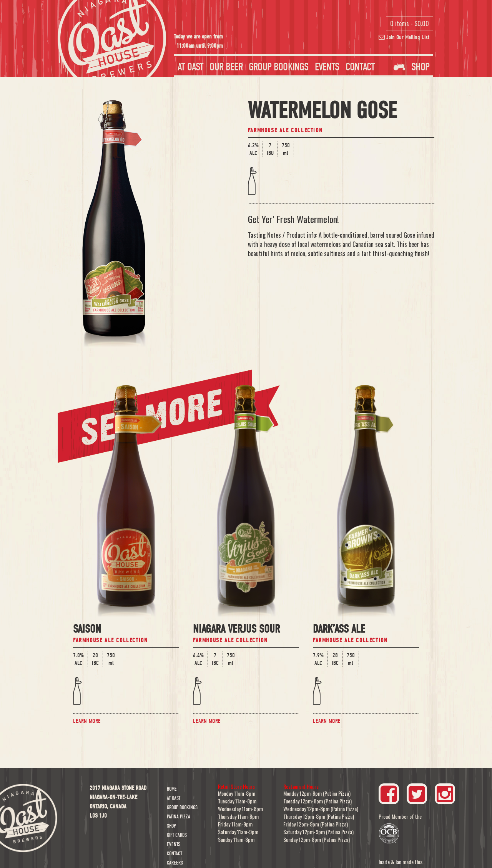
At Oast (190, 67)
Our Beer (226, 67)
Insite (384, 862)
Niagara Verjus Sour (236, 630)
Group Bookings (278, 67)
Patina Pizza (179, 817)
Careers (175, 863)
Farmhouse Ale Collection (285, 130)
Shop (411, 67)
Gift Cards (177, 835)
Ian (398, 862)
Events (327, 67)
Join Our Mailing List (404, 37)
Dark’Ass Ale (339, 630)
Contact (360, 67)
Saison (87, 630)
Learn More (87, 721)
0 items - (410, 23)
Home (172, 789)
